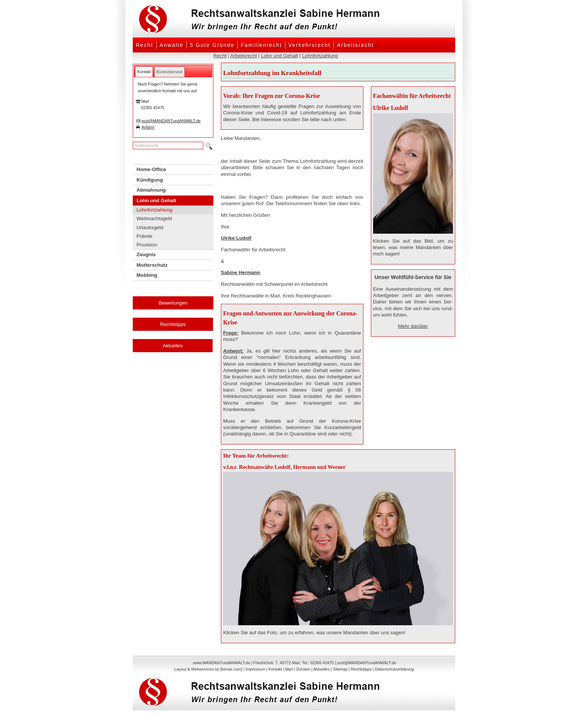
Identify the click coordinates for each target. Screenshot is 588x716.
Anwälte (172, 45)
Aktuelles (173, 346)
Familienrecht (261, 45)
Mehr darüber (413, 326)
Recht (145, 45)
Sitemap (340, 669)
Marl (289, 669)
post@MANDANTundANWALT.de (171, 121)
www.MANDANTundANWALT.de (222, 663)
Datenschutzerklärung (394, 669)
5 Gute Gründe (212, 45)
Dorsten (303, 669)
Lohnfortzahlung (320, 56)
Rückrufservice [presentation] (169, 72)
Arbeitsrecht (355, 45)
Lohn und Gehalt (280, 56)
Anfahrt (148, 127)
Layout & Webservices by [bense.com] (208, 669)
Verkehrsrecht (309, 45)
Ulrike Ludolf (236, 238)
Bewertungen (173, 303)
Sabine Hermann (241, 272)
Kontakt (275, 669)
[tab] (144, 72)
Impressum (255, 669)
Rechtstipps (173, 324)
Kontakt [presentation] (144, 72)
